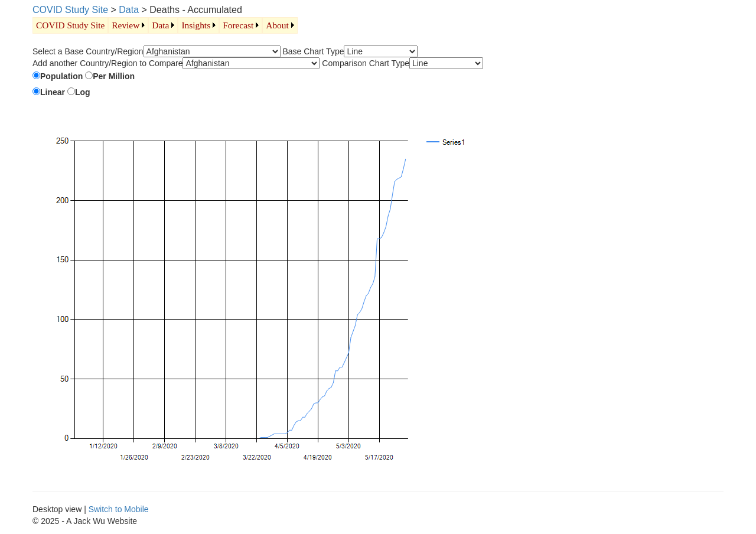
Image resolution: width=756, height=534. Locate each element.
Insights (196, 25)
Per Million (114, 76)
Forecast (238, 25)
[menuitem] (70, 25)
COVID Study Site (70, 10)
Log (83, 92)
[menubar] (165, 25)
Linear (53, 92)
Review (126, 25)
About (277, 25)
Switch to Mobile (119, 509)
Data (129, 10)
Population (61, 76)
